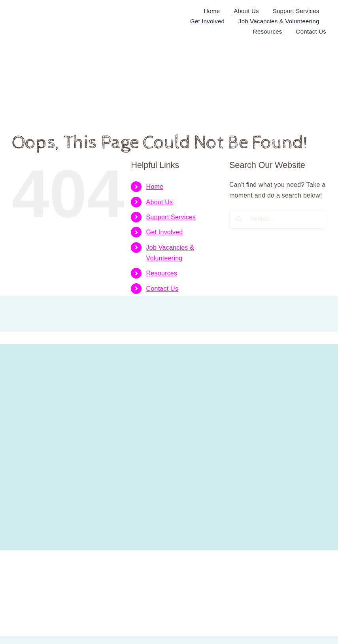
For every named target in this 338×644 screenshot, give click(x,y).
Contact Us (162, 289)
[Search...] (278, 219)
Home (155, 187)
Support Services (171, 217)
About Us (160, 202)
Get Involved (165, 232)
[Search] (239, 219)
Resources (162, 273)
